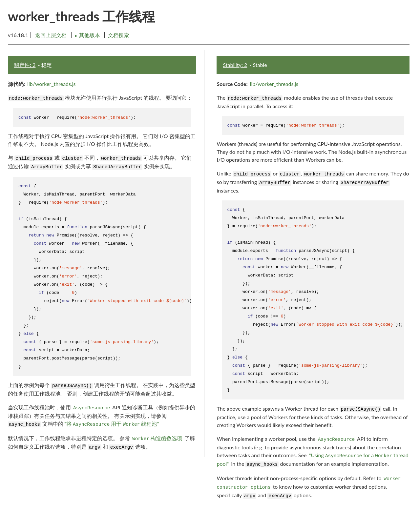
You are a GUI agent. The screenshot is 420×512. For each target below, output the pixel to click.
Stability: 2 (235, 65)
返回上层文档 (51, 35)
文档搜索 (118, 35)
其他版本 (88, 35)
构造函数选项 (157, 438)
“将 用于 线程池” (112, 424)
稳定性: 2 (25, 65)
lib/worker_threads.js (51, 84)
